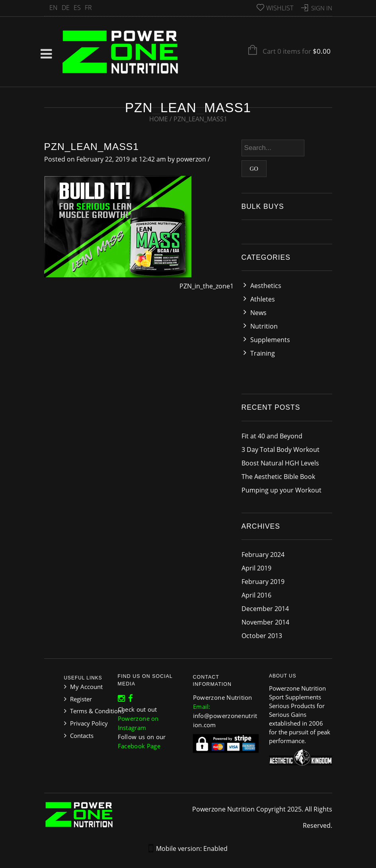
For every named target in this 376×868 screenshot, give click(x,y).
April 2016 (256, 595)
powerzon (191, 159)
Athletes (263, 299)
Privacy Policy (89, 723)
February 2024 (263, 555)
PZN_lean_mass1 (92, 147)
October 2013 (262, 636)
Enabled (215, 849)
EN (54, 8)
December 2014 (265, 609)
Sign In (322, 8)
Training (263, 353)
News (258, 313)
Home (159, 119)
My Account (86, 687)
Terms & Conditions (97, 711)
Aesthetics (266, 286)
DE (66, 8)
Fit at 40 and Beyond (272, 436)
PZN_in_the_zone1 (207, 286)
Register (81, 699)
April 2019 (256, 568)
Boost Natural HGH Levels (280, 463)
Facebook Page (140, 742)
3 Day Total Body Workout (281, 450)
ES (77, 8)
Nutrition (264, 326)
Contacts (82, 736)
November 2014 (265, 622)
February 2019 (263, 582)
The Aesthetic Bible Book (278, 477)
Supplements (270, 340)
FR (88, 8)
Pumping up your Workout (282, 490)
